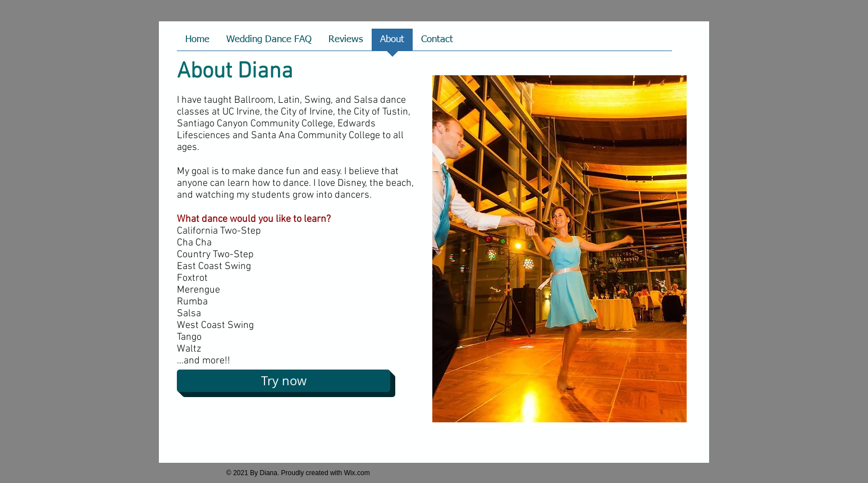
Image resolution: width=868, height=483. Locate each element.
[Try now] (284, 381)
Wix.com (357, 473)
